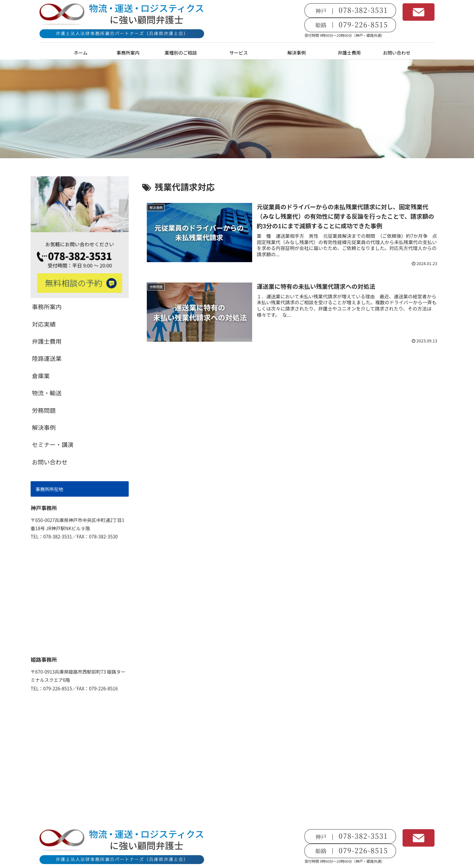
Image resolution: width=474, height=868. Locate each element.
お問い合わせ (50, 462)
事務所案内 (47, 307)
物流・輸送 (47, 393)
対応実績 (44, 324)
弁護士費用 (47, 341)
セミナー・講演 (53, 444)
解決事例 (44, 427)
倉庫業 (41, 376)
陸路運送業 (47, 358)
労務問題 (44, 410)
